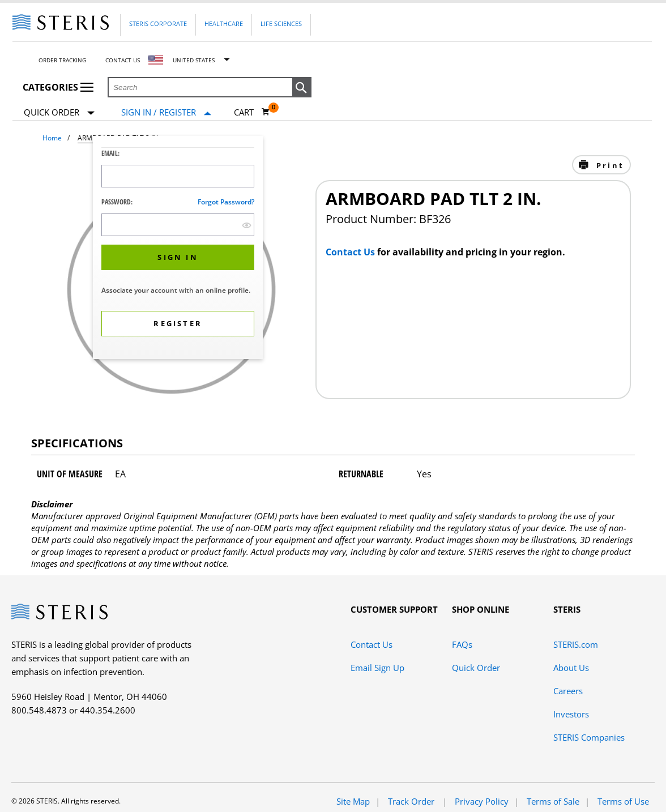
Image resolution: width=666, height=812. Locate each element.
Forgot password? (226, 202)
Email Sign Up (377, 668)
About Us (571, 668)
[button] (302, 88)
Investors (571, 714)
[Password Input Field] (178, 225)
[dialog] (178, 249)
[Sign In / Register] (166, 112)
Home (52, 138)
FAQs (462, 644)
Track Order (412, 801)
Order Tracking (62, 60)
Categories (58, 87)
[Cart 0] (252, 112)
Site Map (353, 801)
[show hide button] (247, 225)
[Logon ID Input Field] (178, 176)
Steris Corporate (158, 23)
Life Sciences (281, 23)
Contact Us (123, 60)
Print (609, 165)
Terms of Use (623, 801)
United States (194, 60)
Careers (568, 691)
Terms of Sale (553, 801)
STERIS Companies (589, 737)
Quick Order (59, 113)
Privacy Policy (482, 801)
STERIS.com (576, 644)
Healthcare (224, 23)
